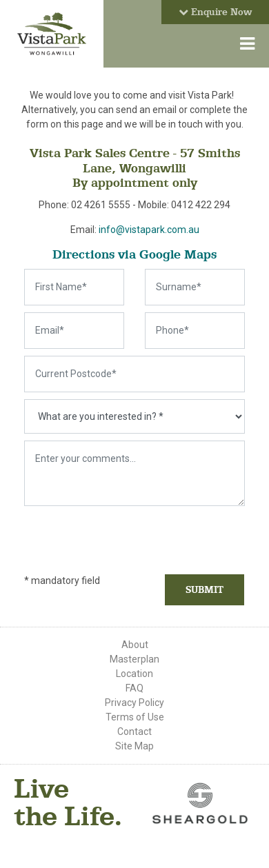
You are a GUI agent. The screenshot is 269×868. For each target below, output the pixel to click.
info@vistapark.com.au (149, 230)
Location (134, 674)
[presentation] (105, 534)
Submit (205, 589)
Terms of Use (135, 717)
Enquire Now (215, 12)
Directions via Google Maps (134, 254)
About (135, 645)
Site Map (134, 746)
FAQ (134, 688)
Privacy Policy (134, 703)
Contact (134, 731)
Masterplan (134, 659)
